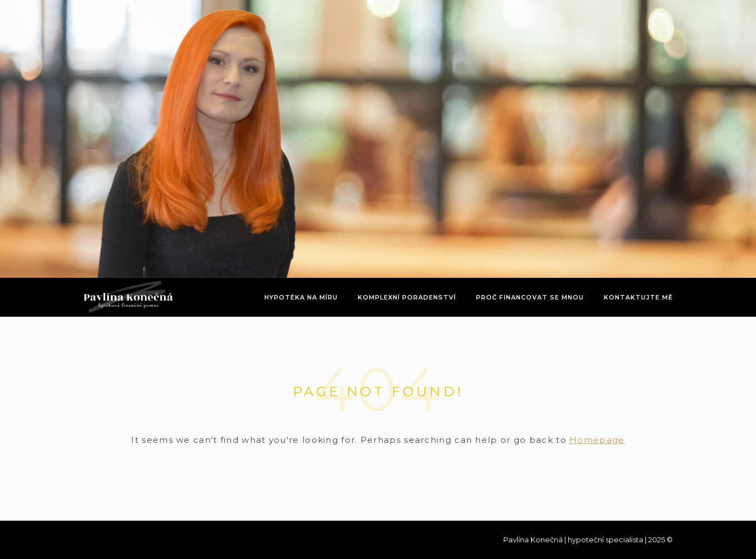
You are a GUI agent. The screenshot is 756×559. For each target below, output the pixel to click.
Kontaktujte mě (638, 297)
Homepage (597, 440)
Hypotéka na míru (301, 297)
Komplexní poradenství (407, 297)
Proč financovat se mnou (530, 297)
